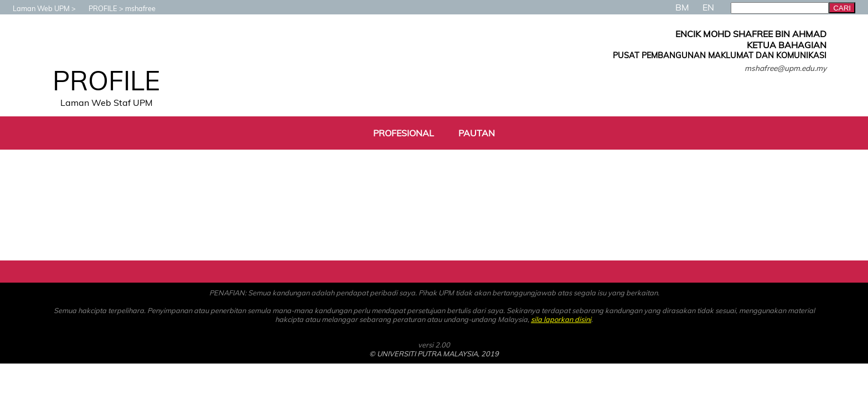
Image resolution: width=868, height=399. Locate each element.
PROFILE (97, 8)
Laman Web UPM (36, 8)
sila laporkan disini (561, 319)
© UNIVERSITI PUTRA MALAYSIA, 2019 (434, 354)
